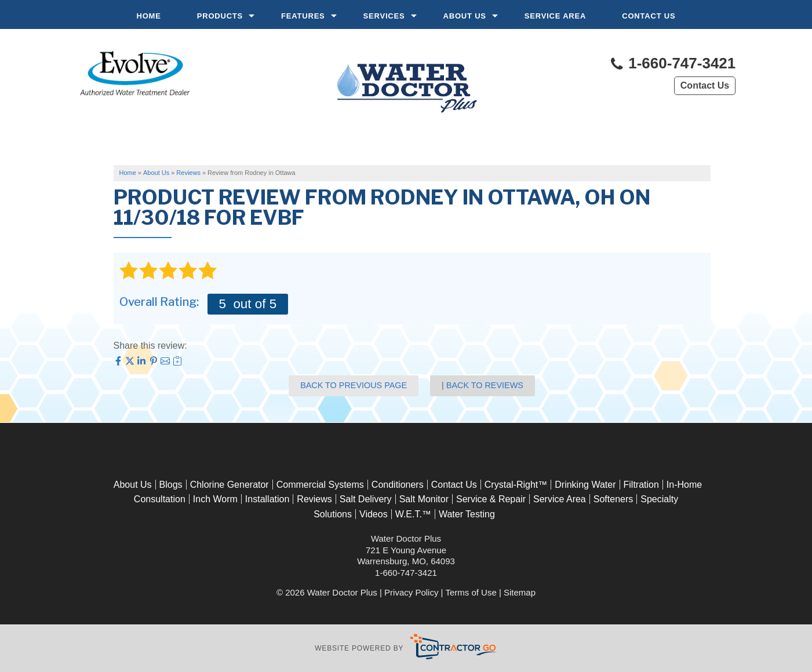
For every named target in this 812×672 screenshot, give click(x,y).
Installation (267, 499)
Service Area (555, 16)
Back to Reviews (485, 385)
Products (220, 16)
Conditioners (398, 485)
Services (384, 16)
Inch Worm (215, 499)
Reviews (314, 499)
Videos (374, 514)
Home (149, 16)
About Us (465, 16)
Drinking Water (585, 485)
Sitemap (520, 592)
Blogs (171, 485)
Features (303, 16)
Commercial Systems (320, 485)
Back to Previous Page (354, 385)
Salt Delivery (366, 499)
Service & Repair (491, 499)
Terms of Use (471, 592)
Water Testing (467, 514)
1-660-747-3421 (672, 64)
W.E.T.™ (413, 514)
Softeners (613, 499)
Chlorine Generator (230, 485)
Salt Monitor (424, 499)
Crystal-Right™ (516, 485)
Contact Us (649, 16)
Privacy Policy (411, 592)
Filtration (641, 485)
